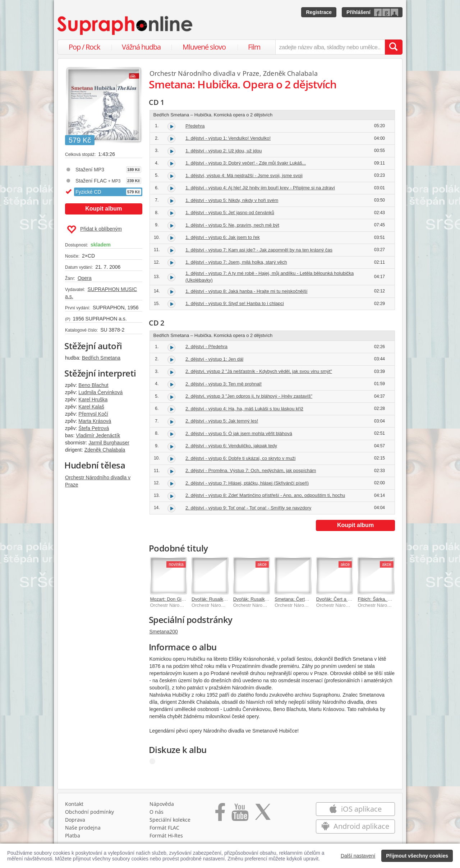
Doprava (75, 820)
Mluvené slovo (204, 47)
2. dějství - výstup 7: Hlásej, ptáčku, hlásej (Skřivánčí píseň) (247, 483)
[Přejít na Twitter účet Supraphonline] (263, 814)
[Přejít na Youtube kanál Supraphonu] (240, 814)
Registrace (319, 12)
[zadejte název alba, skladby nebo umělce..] (330, 47)
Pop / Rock (84, 47)
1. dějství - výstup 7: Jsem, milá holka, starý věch (236, 262)
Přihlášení (358, 12)
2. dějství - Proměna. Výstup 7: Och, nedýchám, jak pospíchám (251, 470)
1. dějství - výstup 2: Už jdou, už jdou (224, 151)
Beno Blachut (93, 385)
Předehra (195, 126)
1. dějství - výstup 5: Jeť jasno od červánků (230, 213)
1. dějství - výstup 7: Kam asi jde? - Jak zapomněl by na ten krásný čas (259, 250)
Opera (85, 278)
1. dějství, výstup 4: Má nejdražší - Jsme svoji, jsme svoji (244, 176)
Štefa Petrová (94, 428)
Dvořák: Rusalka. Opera (258, 599)
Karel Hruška (93, 400)
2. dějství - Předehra (206, 347)
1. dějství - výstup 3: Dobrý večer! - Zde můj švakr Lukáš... (246, 163)
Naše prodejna (83, 828)
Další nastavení (358, 856)
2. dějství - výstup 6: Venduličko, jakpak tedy (231, 446)
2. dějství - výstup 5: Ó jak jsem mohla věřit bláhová (239, 433)
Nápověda (162, 804)
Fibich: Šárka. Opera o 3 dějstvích (393, 599)
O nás (157, 812)
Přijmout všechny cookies (417, 856)
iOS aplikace (355, 809)
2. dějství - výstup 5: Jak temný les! (222, 421)
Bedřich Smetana (101, 358)
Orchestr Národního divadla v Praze (204, 73)
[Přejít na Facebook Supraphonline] (220, 814)
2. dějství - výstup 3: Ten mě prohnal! (224, 384)
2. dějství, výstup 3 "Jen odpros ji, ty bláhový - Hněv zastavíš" (249, 396)
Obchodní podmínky (89, 812)
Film (254, 47)
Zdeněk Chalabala (105, 450)
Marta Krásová (95, 421)
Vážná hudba (141, 47)
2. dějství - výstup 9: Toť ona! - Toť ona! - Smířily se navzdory (248, 508)
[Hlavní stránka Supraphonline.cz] (125, 26)
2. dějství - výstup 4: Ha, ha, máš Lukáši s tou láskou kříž (244, 409)
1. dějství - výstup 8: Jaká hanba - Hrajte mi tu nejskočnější (247, 291)
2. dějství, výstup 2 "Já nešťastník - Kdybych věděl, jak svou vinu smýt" (259, 371)
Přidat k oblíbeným (94, 230)
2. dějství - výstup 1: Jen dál (214, 359)
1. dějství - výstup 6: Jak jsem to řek (223, 237)
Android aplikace (355, 826)
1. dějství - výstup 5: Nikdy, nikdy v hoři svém (232, 200)
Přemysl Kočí (93, 414)
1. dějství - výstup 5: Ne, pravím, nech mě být (232, 225)
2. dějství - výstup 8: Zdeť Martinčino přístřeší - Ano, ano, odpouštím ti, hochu (265, 495)
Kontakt (74, 804)
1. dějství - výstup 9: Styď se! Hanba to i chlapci (235, 303)
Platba (73, 835)
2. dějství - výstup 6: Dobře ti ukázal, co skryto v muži (240, 458)
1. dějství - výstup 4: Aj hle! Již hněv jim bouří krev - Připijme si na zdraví (260, 188)
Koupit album (103, 209)
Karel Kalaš (91, 407)
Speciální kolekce (170, 820)
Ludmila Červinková (100, 392)
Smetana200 (164, 632)
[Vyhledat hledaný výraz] (394, 47)
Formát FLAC (164, 828)
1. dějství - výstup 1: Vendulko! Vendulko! (228, 138)
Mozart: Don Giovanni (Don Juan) (185, 599)
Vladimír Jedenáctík (98, 435)
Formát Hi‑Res (166, 835)
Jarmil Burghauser (109, 443)
